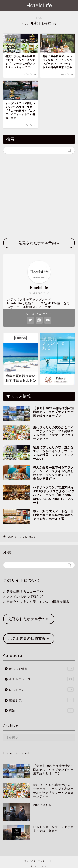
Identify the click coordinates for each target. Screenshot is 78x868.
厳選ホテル (41, 700)
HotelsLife (39, 5)
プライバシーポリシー (36, 861)
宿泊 (41, 710)
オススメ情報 (41, 669)
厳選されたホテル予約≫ (29, 619)
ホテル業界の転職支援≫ (29, 638)
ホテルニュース (41, 679)
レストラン (41, 690)
